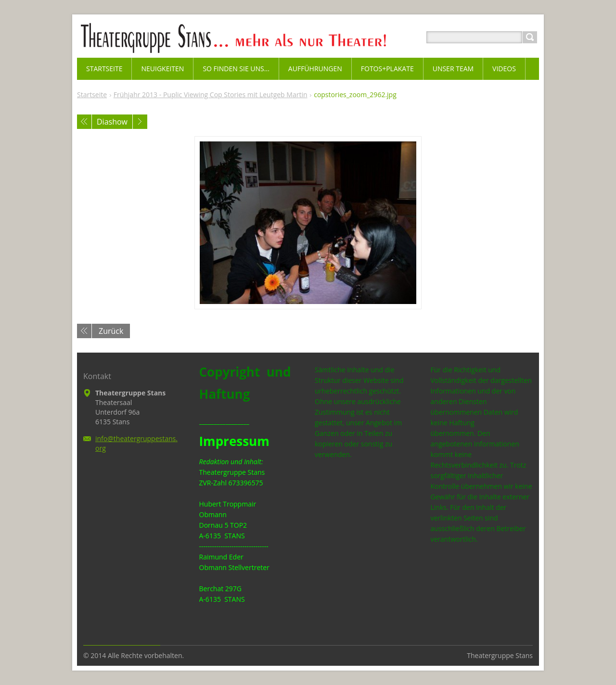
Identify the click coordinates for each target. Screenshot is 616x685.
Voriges (84, 122)
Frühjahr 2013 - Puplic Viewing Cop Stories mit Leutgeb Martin (211, 95)
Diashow (112, 122)
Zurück (111, 331)
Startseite (92, 95)
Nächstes (140, 122)
